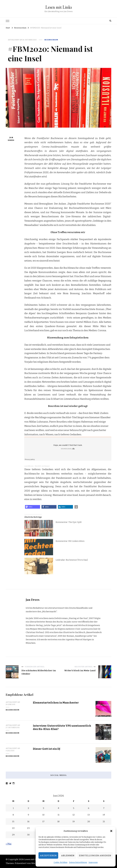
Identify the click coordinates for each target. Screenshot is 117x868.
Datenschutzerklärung (78, 862)
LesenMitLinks (29, 466)
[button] (111, 831)
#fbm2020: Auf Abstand (42, 466)
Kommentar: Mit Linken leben (70, 541)
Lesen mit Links (59, 7)
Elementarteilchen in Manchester (56, 703)
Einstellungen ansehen (95, 856)
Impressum (93, 862)
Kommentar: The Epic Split (69, 522)
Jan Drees (11, 139)
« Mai (9, 844)
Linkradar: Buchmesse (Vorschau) (72, 560)
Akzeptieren (48, 856)
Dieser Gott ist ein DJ (47, 749)
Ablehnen (68, 856)
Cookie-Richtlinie (61, 862)
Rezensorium (51, 40)
